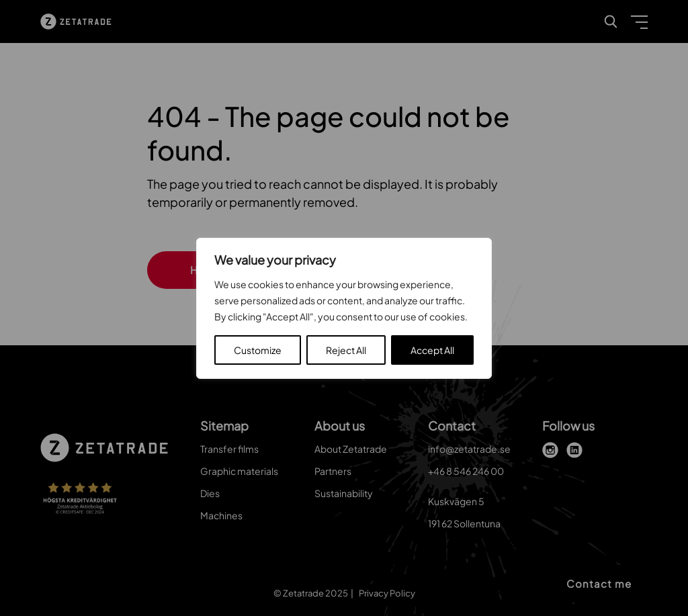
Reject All (346, 350)
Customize (258, 350)
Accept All (432, 350)
